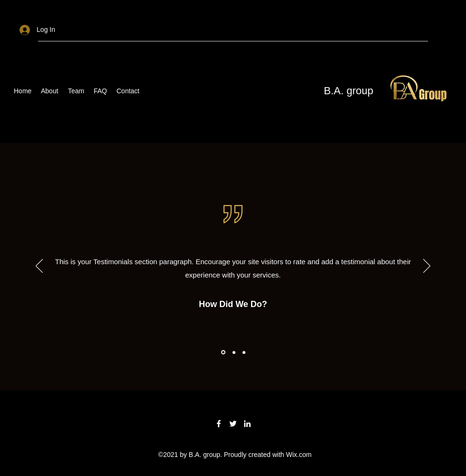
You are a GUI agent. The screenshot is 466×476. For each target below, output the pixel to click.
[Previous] (39, 267)
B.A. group (349, 91)
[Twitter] (233, 424)
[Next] (427, 267)
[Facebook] (219, 424)
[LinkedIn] (247, 424)
